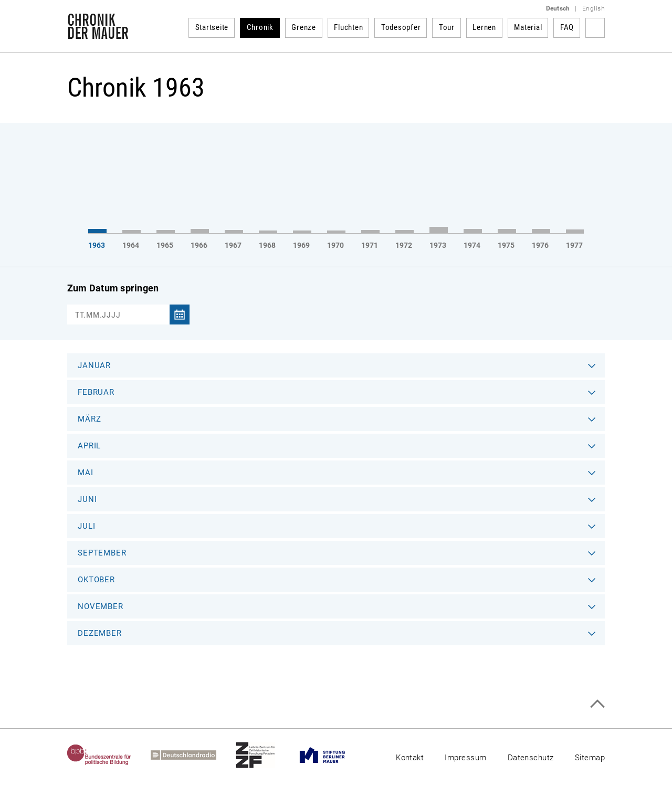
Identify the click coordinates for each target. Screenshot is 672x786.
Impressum (465, 758)
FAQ (567, 27)
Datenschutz (531, 758)
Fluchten (348, 27)
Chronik (260, 27)
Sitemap (590, 758)
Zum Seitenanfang (597, 704)
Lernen (484, 27)
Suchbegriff (595, 28)
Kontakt (410, 758)
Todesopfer (401, 27)
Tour (447, 27)
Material (528, 27)
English (594, 8)
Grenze (304, 27)
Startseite (212, 27)
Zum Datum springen (113, 288)
